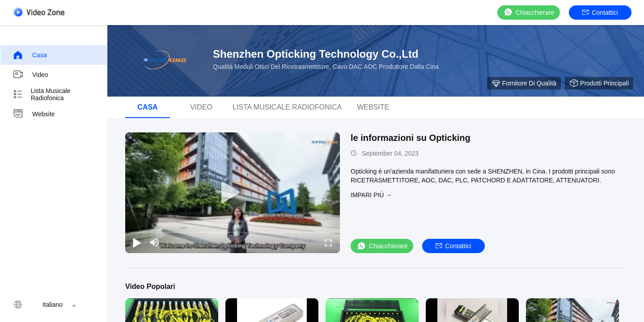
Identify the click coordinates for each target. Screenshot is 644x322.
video (30, 75)
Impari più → (371, 195)
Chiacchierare (529, 12)
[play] (233, 193)
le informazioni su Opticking (411, 138)
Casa (30, 55)
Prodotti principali (599, 83)
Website (34, 114)
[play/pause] (137, 242)
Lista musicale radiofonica (41, 94)
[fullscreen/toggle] (328, 242)
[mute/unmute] (155, 242)
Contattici (600, 13)
